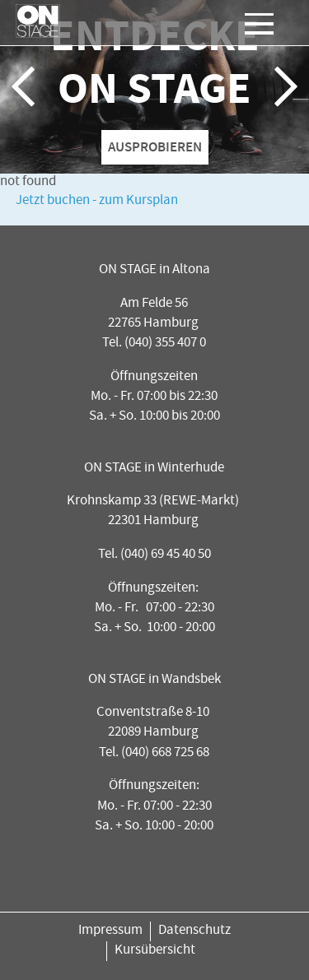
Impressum (110, 931)
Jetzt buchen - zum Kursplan (97, 201)
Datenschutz (194, 931)
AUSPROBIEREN (155, 146)
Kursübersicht (155, 951)
